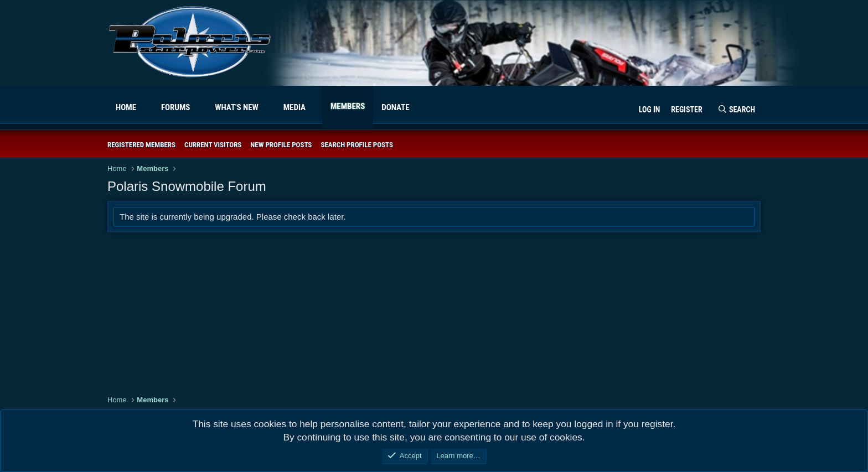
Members (348, 106)
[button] (145, 108)
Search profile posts (357, 145)
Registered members (141, 145)
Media (294, 107)
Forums (176, 107)
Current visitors (213, 145)
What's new (237, 107)
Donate (395, 107)
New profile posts (281, 145)
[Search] (736, 110)
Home (126, 107)
